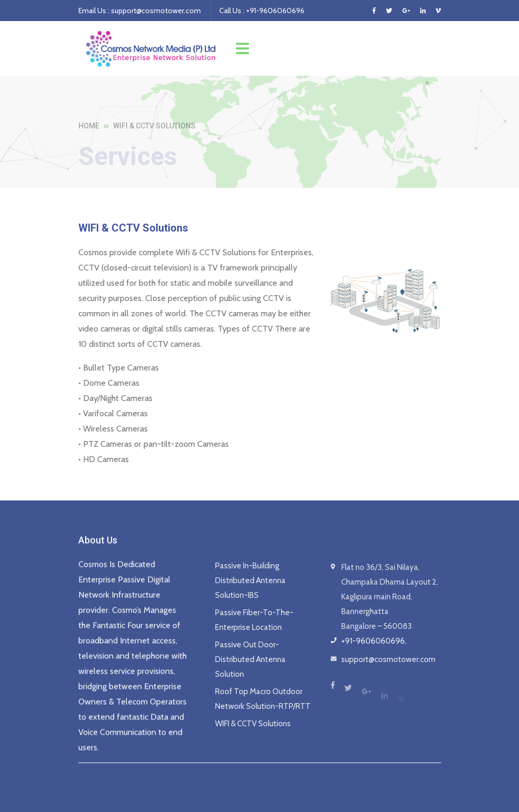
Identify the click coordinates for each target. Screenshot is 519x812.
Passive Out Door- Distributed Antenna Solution (250, 677)
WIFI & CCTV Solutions (253, 741)
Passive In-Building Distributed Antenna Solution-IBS (250, 598)
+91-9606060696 (373, 657)
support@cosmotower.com (388, 677)
